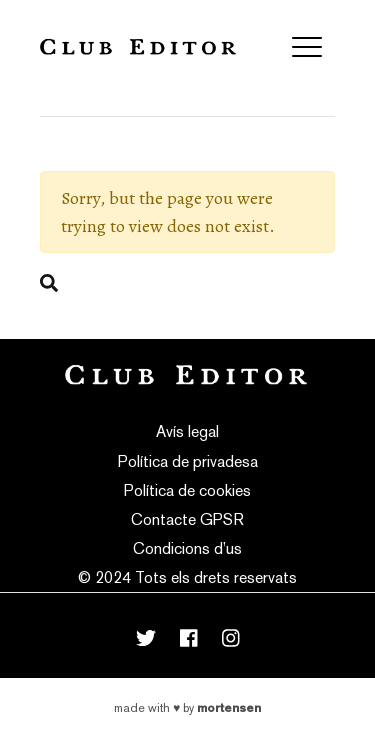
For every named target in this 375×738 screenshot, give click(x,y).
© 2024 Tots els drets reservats (187, 577)
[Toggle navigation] (307, 47)
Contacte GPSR (187, 519)
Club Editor (138, 46)
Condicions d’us (187, 548)
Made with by (187, 708)
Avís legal (187, 431)
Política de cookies (187, 490)
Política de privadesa (188, 461)
